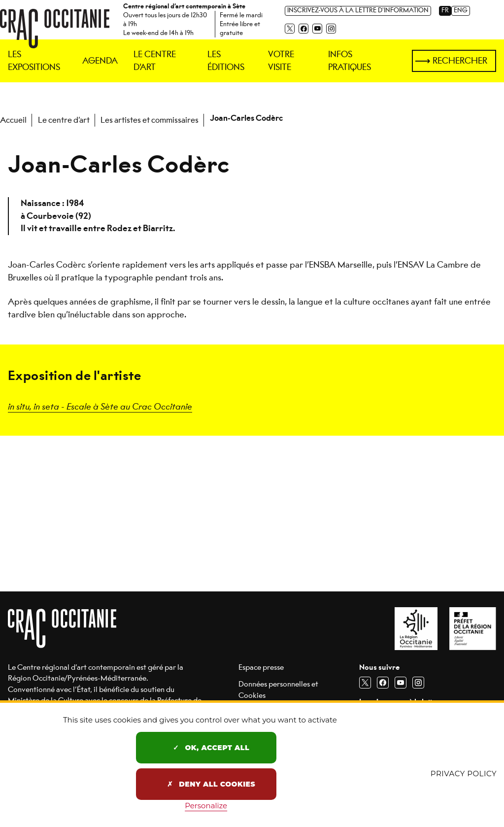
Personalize (206, 806)
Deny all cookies (211, 784)
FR (445, 11)
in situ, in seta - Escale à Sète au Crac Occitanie (100, 406)
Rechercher (460, 61)
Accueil (13, 120)
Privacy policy (464, 774)
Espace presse (261, 667)
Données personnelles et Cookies (278, 689)
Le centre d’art (64, 120)
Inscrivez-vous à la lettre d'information (358, 11)
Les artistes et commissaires (150, 120)
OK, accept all (211, 748)
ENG (461, 11)
